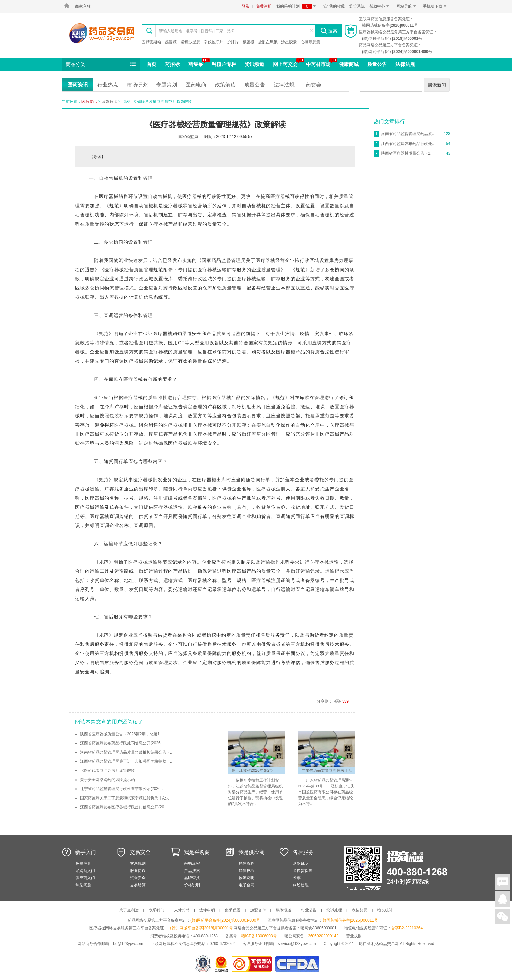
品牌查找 (192, 878)
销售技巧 (247, 871)
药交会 (313, 85)
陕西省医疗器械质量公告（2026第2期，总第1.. (121, 734)
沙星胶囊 (289, 42)
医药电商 (196, 85)
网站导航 (407, 6)
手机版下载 (436, 6)
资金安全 (138, 878)
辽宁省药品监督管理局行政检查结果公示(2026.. (121, 789)
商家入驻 (83, 6)
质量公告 (377, 64)
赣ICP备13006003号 (259, 936)
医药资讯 (78, 85)
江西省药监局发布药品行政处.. (408, 144)
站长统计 (385, 910)
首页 (152, 64)
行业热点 (108, 85)
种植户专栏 (224, 64)
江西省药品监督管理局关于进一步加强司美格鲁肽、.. (126, 761)
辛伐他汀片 (214, 42)
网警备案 (203, 964)
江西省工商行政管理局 (222, 964)
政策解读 (225, 85)
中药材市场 (318, 64)
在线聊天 (503, 882)
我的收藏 (334, 6)
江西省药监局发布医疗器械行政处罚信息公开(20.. (123, 807)
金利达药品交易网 (102, 33)
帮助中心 (380, 6)
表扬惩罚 (360, 910)
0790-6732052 (223, 944)
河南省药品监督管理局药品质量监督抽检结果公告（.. (126, 752)
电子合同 (247, 885)
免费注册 (264, 6)
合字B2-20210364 (407, 928)
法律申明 (207, 910)
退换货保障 (303, 871)
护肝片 (233, 42)
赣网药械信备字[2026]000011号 (350, 920)
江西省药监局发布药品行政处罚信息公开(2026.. (121, 743)
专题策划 (167, 85)
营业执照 (354, 936)
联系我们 (156, 910)
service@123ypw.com (297, 944)
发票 (297, 878)
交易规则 (138, 863)
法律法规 (405, 64)
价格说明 (192, 885)
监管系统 (357, 6)
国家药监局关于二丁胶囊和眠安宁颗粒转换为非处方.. (126, 798)
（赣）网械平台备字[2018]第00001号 (200, 928)
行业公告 (309, 910)
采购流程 (192, 863)
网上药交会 (285, 64)
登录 (246, 6)
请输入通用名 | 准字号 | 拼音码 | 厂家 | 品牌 (197, 31)
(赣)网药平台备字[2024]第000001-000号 (225, 920)
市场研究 (137, 85)
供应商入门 (85, 878)
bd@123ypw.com (128, 944)
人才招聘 (182, 910)
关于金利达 (129, 910)
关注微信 (503, 916)
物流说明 (247, 878)
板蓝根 (248, 42)
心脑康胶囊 (311, 42)
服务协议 (138, 871)
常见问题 (83, 885)
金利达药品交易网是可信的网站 (253, 964)
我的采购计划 (297, 6)
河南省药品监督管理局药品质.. (408, 134)
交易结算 (138, 885)
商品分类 (101, 64)
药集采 (196, 64)
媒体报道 (283, 910)
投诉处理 (334, 910)
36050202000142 (323, 936)
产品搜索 (192, 871)
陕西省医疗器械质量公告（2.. (407, 153)
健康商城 (349, 64)
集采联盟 (232, 910)
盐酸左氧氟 (268, 42)
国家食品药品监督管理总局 (297, 964)
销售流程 (247, 863)
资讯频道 (254, 64)
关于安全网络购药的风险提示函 (107, 780)
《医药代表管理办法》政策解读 (107, 770)
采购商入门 (85, 871)
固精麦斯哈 (152, 42)
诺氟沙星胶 (190, 42)
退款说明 (301, 863)
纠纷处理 (301, 885)
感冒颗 (171, 42)
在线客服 (503, 899)
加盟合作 (258, 910)
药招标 (172, 64)
